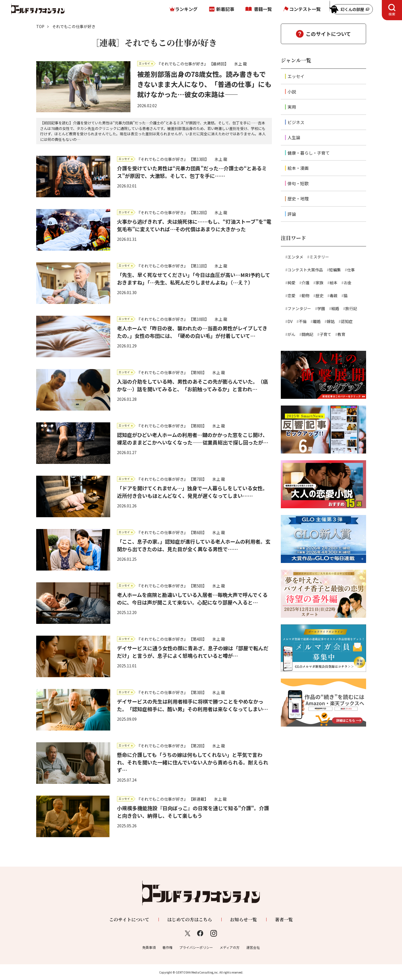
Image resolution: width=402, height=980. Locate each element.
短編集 (335, 270)
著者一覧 (284, 920)
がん (291, 334)
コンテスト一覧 (305, 9)
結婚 (335, 308)
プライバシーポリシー (196, 947)
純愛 (291, 283)
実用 (292, 107)
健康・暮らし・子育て (309, 153)
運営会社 (253, 947)
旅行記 (351, 308)
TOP (40, 26)
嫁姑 (331, 321)
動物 (305, 296)
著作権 (167, 947)
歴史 (320, 296)
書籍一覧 (263, 9)
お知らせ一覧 (244, 920)
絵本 (334, 283)
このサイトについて (328, 34)
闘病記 (307, 334)
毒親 (334, 296)
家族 (320, 283)
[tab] (392, 10)
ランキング (186, 9)
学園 (321, 308)
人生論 (294, 137)
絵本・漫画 (298, 168)
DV (290, 321)
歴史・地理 (298, 199)
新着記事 (225, 9)
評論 (292, 214)
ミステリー (319, 257)
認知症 (347, 321)
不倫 (303, 321)
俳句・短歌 (298, 183)
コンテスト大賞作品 (305, 270)
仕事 (351, 270)
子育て (325, 334)
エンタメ (295, 257)
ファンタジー (299, 308)
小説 (292, 92)
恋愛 (291, 296)
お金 (348, 283)
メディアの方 (230, 947)
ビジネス (296, 122)
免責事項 (149, 947)
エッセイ (296, 76)
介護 (305, 283)
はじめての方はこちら (190, 920)
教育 (341, 334)
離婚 (317, 321)
